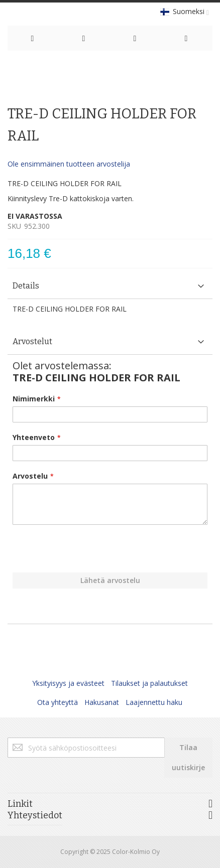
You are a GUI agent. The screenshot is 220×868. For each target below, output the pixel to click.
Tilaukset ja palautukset (149, 683)
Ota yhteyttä (58, 702)
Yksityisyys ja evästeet (68, 683)
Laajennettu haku (154, 702)
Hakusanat (102, 702)
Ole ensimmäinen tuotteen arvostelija (69, 164)
